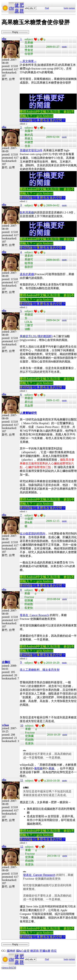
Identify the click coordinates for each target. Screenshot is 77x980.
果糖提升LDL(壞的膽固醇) (36, 336)
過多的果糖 (27, 274)
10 (22, 725)
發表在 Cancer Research (34, 615)
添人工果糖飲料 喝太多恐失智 (40, 670)
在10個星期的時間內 (33, 533)
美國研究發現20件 (31, 150)
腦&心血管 (23, 951)
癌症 (54, 951)
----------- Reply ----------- (15, 32)
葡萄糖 (38, 768)
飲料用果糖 (27, 212)
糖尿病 (34, 951)
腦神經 (11, 951)
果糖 (51, 768)
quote (64, 47)
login (66, 8)
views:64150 (9, 968)
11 (22, 780)
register (72, 8)
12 (22, 847)
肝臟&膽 (45, 951)
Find (47, 8)
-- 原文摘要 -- (28, 61)
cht (11, 8)
